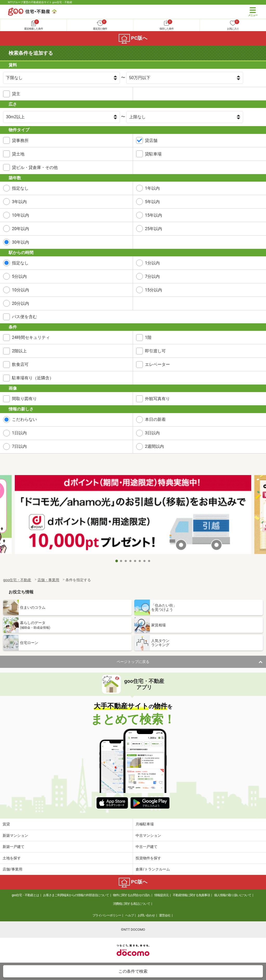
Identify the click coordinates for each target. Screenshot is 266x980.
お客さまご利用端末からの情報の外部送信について (76, 895)
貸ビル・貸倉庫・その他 (35, 167)
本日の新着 (155, 419)
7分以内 (152, 276)
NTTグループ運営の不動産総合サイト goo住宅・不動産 (40, 2)
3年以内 (19, 202)
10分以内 (21, 290)
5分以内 (19, 276)
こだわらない (24, 419)
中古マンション (148, 835)
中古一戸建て (147, 847)
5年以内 (152, 202)
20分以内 (21, 303)
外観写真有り (157, 399)
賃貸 (6, 824)
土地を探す (12, 858)
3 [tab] (126, 561)
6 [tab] (140, 561)
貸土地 (18, 154)
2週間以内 (154, 446)
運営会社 (165, 915)
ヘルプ (129, 915)
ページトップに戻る (133, 662)
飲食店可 (20, 364)
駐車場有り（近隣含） (33, 378)
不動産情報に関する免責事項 (191, 895)
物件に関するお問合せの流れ (132, 895)
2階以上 (19, 351)
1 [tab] (117, 561)
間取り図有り (24, 399)
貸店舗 (151, 141)
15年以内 (154, 215)
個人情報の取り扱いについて (233, 895)
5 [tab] (135, 561)
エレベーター (157, 364)
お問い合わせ (146, 915)
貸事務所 (20, 141)
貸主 (16, 94)
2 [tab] (121, 561)
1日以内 (19, 433)
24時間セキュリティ (31, 337)
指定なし (20, 188)
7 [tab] (145, 561)
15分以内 (154, 290)
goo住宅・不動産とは (25, 895)
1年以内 (152, 188)
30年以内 (21, 242)
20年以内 (21, 229)
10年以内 (21, 215)
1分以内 (152, 263)
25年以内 (154, 229)
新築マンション (15, 835)
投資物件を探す (148, 858)
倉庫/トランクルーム (153, 869)
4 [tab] (131, 561)
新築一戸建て (14, 847)
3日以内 (152, 433)
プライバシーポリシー (107, 915)
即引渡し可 (155, 351)
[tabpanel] (133, 516)
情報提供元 (161, 895)
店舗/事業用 (12, 869)
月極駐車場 (145, 824)
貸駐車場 (153, 154)
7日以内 (19, 446)
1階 (148, 337)
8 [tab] (149, 561)
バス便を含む (24, 317)
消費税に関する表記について (132, 904)
